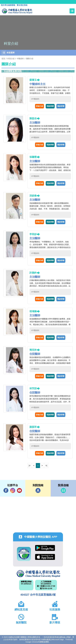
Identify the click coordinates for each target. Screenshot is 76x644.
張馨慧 (33, 157)
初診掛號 (50, 106)
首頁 (3, 59)
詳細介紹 (39, 106)
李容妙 (33, 234)
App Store (45, 557)
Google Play (45, 548)
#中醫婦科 (35, 99)
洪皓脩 (33, 196)
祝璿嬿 (33, 311)
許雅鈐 (33, 273)
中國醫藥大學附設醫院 (38, 574)
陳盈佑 (33, 118)
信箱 (63, 490)
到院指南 (38, 490)
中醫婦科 (20, 59)
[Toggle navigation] (72, 11)
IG (13, 490)
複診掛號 (61, 106)
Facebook (6, 490)
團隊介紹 (30, 59)
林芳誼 (33, 388)
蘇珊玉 (33, 80)
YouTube (19, 490)
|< (30, 465)
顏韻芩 (33, 427)
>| (46, 465)
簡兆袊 (33, 350)
